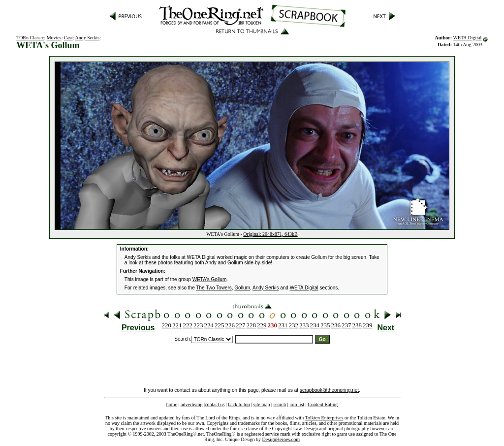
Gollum (242, 288)
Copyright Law (287, 429)
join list (297, 404)
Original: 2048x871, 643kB (270, 234)
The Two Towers (214, 288)
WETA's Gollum (210, 279)
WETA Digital (467, 38)
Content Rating (323, 404)
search (280, 404)
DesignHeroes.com (281, 439)
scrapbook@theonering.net (329, 390)
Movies (54, 38)
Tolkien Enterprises (324, 418)
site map (262, 404)
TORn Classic (30, 38)
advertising (191, 404)
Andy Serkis (88, 38)
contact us (215, 404)
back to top (239, 404)
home (172, 404)
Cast (68, 38)
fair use (237, 429)
